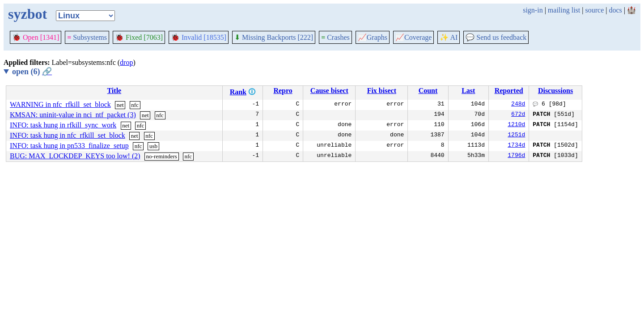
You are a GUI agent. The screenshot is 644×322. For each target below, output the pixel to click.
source (595, 10)
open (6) (32, 72)
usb (153, 146)
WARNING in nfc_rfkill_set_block (60, 104)
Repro (283, 91)
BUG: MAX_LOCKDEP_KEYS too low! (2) (75, 156)
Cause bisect (329, 91)
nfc (135, 105)
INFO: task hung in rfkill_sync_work (63, 125)
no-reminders (162, 156)
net (120, 105)
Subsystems (87, 37)
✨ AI (449, 37)
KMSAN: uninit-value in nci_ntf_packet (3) (73, 115)
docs (615, 10)
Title (114, 91)
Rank (238, 92)
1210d (516, 125)
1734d (516, 146)
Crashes (335, 37)
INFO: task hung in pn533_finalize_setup (69, 146)
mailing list (564, 10)
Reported (509, 91)
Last (468, 91)
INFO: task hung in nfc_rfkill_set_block (68, 135)
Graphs (373, 37)
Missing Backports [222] (274, 37)
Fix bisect (382, 91)
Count (428, 91)
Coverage (413, 37)
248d (518, 105)
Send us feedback (496, 37)
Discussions (555, 91)
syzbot (28, 14)
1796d (516, 156)
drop (126, 62)
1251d (516, 136)
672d (518, 115)
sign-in (533, 10)
